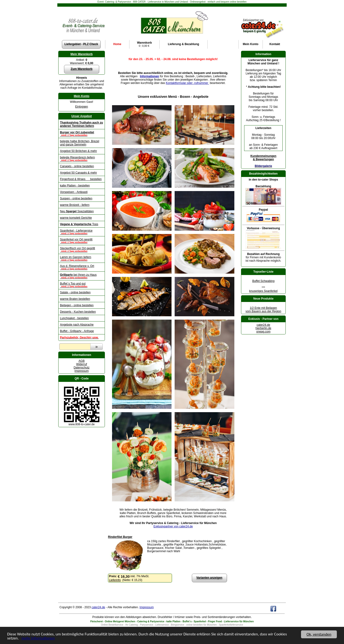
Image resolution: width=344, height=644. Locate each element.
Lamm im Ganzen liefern (82, 258)
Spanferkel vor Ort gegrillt (82, 241)
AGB (82, 361)
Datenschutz (82, 368)
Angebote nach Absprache (77, 325)
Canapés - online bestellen (77, 166)
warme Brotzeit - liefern (75, 205)
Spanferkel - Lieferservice (82, 232)
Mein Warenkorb (82, 54)
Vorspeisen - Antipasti (74, 192)
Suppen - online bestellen (76, 198)
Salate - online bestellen (75, 292)
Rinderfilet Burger (120, 537)
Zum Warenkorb (82, 69)
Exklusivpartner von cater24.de (173, 526)
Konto (250, 44)
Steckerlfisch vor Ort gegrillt (82, 249)
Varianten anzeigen (209, 578)
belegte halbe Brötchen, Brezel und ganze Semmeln (80, 143)
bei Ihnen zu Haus (82, 276)
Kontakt (275, 44)
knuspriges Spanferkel (263, 291)
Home (117, 44)
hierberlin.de (263, 328)
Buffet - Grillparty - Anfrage (77, 331)
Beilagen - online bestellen (77, 305)
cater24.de (263, 325)
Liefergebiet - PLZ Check (81, 44)
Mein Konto (82, 96)
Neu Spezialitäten (77, 211)
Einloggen (82, 107)
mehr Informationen (38, 640)
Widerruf (82, 364)
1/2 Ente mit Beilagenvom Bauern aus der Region (263, 310)
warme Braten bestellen (75, 299)
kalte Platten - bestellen (75, 186)
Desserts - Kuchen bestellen (78, 312)
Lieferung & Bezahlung (184, 44)
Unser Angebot (82, 116)
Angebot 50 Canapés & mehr (78, 173)
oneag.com (263, 332)
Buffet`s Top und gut (82, 285)
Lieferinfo (115, 580)
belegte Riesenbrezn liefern (82, 159)
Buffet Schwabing (263, 281)
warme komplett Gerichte (76, 218)
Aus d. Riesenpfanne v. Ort (82, 267)
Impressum (82, 371)
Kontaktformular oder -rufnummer (187, 83)
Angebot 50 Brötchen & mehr (78, 151)
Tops (79, 224)
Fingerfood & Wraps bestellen (81, 179)
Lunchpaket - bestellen (74, 318)
